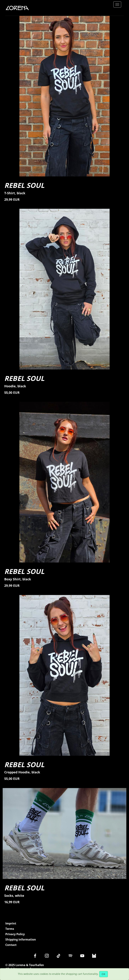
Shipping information (21, 940)
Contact (11, 945)
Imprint (11, 923)
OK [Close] (104, 974)
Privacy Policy (15, 934)
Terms (10, 929)
